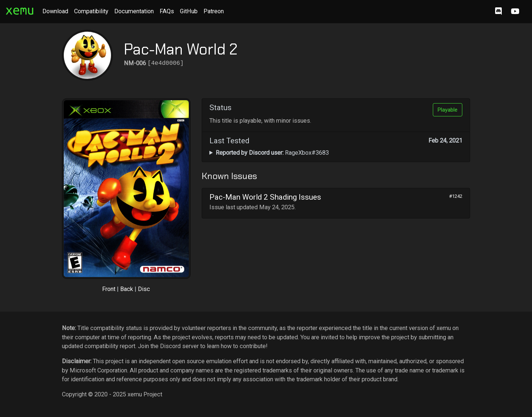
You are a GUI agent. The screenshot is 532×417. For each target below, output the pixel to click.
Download (55, 11)
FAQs (167, 11)
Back (127, 289)
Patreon (214, 11)
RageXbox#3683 (272, 153)
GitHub (189, 11)
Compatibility (91, 11)
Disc (144, 289)
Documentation (134, 11)
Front (109, 289)
